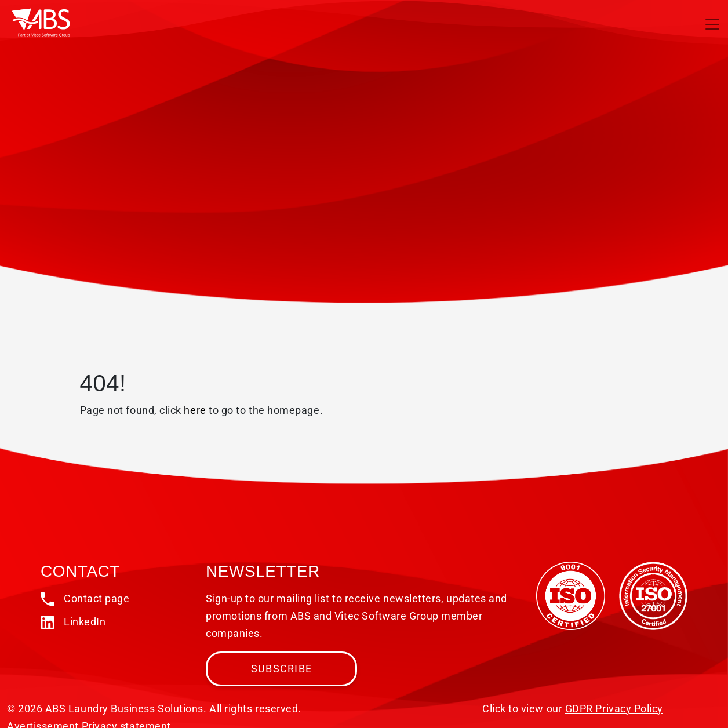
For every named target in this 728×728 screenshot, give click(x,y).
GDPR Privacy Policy (614, 709)
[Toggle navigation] (712, 24)
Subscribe (281, 669)
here (195, 410)
